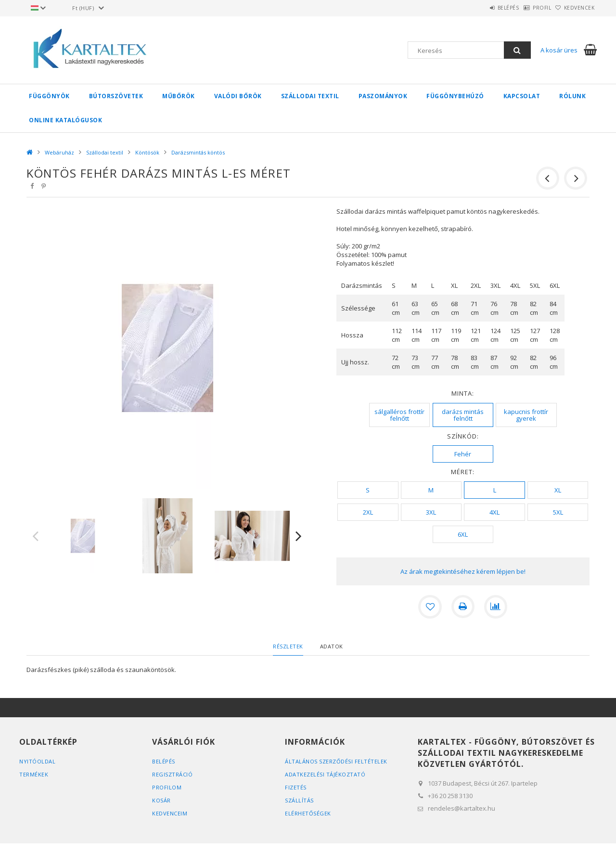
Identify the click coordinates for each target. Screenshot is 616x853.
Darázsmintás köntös (198, 152)
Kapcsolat (522, 96)
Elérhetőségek (308, 813)
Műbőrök (179, 96)
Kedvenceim (170, 813)
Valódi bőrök (238, 96)
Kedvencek (575, 8)
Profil (527, 8)
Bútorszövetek (116, 96)
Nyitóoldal (37, 761)
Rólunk (572, 96)
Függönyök (49, 96)
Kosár (161, 800)
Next (299, 536)
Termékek (34, 774)
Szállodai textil (310, 96)
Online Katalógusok (65, 120)
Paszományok (383, 96)
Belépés (483, 8)
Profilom (167, 787)
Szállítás (299, 800)
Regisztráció (172, 774)
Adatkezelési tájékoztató (325, 774)
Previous (36, 536)
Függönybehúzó (455, 96)
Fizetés (296, 787)
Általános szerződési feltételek (336, 761)
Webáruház (59, 152)
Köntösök (147, 152)
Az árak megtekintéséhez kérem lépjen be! (463, 571)
